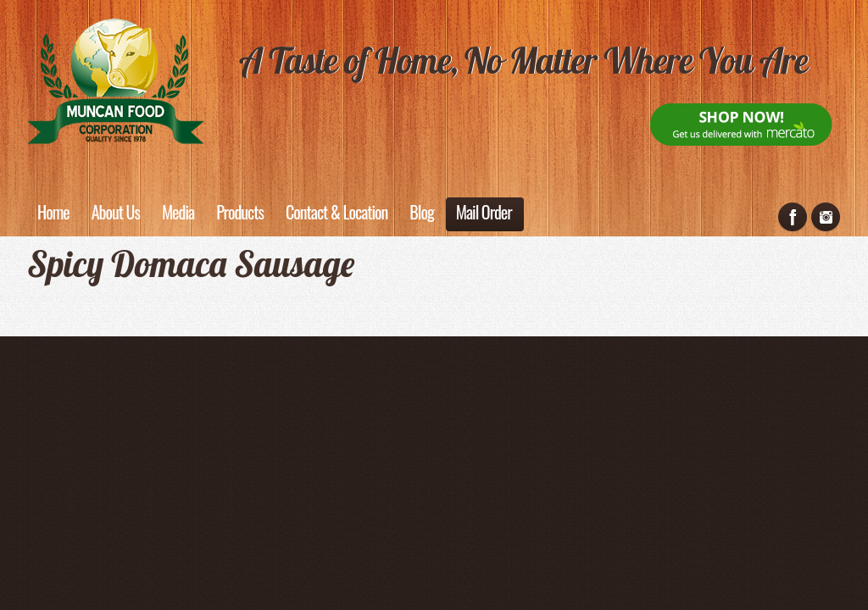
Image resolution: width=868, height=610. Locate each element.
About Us (116, 212)
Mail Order (484, 212)
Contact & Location (337, 212)
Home (53, 212)
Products (240, 212)
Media (178, 212)
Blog (421, 212)
